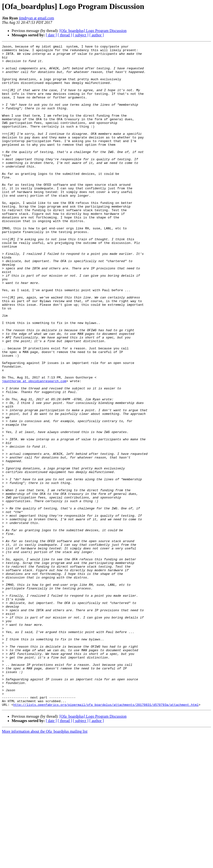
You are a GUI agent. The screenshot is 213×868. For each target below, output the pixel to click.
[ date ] (51, 35)
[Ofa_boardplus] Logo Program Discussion (93, 31)
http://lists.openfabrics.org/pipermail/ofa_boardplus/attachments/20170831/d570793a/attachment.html (106, 837)
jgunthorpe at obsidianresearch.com (34, 449)
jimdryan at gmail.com (36, 18)
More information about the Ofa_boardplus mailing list (45, 864)
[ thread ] (65, 35)
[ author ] (97, 35)
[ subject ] (81, 35)
